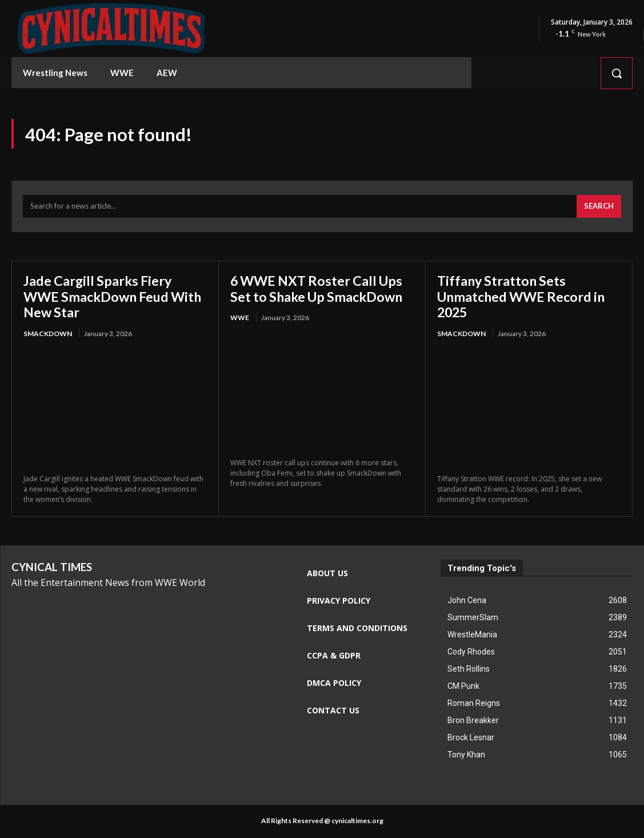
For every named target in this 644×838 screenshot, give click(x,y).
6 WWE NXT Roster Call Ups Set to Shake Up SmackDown (320, 289)
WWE (240, 319)
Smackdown (48, 334)
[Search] (599, 207)
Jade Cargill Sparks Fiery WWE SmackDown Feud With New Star (100, 297)
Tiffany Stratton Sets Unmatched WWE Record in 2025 (524, 297)
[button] (617, 73)
